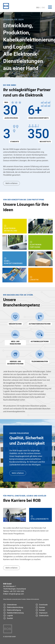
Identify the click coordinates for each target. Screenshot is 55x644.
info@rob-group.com (16, 594)
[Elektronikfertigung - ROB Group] (40, 242)
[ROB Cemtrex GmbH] (6, 6)
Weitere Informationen (33, 599)
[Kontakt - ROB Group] (44, 610)
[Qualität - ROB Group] (15, 618)
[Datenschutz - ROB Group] (44, 616)
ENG (43, 8)
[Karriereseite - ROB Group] (44, 607)
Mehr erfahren (12, 183)
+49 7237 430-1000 (17, 591)
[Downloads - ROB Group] (44, 605)
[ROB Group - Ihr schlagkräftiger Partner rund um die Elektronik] (15, 605)
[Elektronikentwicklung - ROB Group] (15, 226)
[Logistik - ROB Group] (40, 275)
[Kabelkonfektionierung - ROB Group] (15, 259)
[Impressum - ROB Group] (44, 613)
